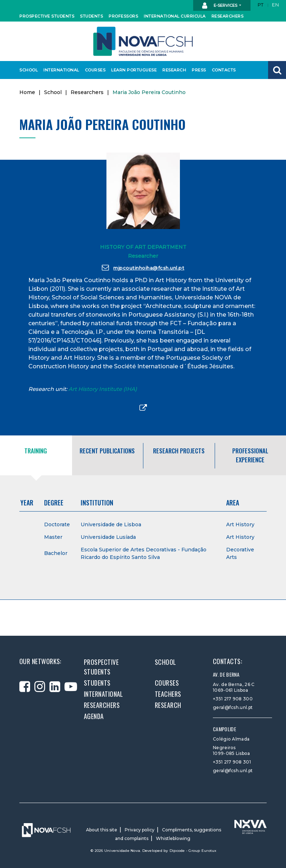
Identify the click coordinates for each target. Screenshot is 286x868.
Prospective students (44, 16)
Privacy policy (140, 830)
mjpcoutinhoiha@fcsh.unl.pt (143, 267)
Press (199, 70)
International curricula (171, 16)
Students (91, 16)
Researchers (226, 16)
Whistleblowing (173, 838)
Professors (122, 16)
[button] (277, 70)
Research (173, 70)
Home (27, 92)
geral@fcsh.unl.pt (233, 707)
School (28, 70)
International (59, 70)
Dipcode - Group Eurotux (193, 851)
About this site (102, 830)
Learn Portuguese (132, 70)
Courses (95, 70)
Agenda (94, 716)
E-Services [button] (220, 6)
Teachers (168, 694)
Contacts (223, 70)
